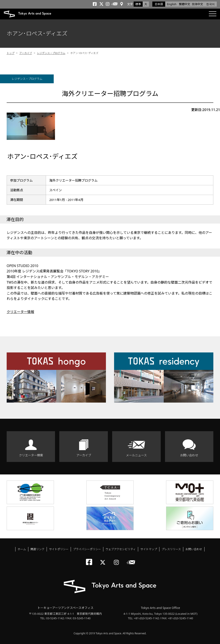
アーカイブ (26, 53)
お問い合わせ (189, 455)
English (172, 4)
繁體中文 (185, 4)
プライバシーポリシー (87, 549)
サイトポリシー (59, 549)
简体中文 (197, 4)
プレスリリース (171, 549)
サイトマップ (149, 549)
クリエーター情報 (20, 312)
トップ (11, 53)
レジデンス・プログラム (51, 53)
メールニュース (136, 455)
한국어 (210, 4)
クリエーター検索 (31, 455)
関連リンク (37, 549)
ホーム (22, 549)
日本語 (159, 4)
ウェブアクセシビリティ (121, 549)
